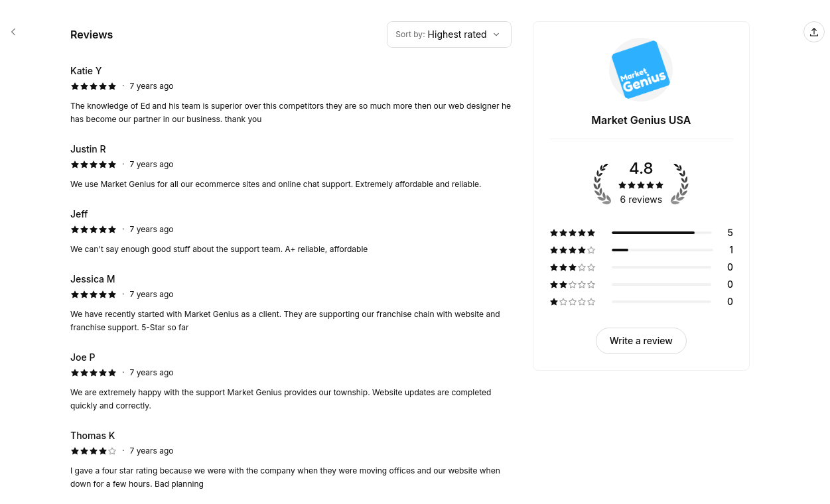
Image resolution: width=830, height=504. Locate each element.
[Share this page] (814, 32)
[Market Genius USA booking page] (13, 32)
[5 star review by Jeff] (291, 231)
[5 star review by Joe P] (291, 381)
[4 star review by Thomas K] (291, 460)
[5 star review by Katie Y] (291, 95)
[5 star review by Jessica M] (291, 303)
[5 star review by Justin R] (291, 166)
